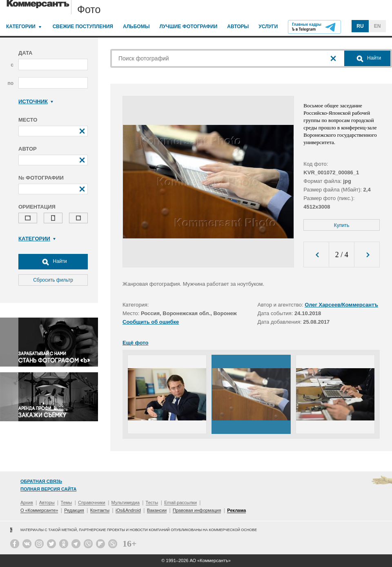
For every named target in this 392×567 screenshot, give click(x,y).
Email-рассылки (180, 503)
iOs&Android (128, 510)
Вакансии (157, 510)
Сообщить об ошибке (151, 322)
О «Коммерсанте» (39, 510)
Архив (27, 503)
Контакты (100, 510)
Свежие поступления (83, 27)
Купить (342, 225)
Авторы (238, 27)
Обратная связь (41, 481)
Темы (67, 503)
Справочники (92, 503)
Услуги (268, 27)
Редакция (74, 510)
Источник (36, 101)
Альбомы (136, 27)
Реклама (236, 510)
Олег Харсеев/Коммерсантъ (341, 305)
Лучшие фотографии (188, 27)
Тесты (152, 503)
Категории (21, 27)
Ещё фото (135, 343)
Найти (53, 262)
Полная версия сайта (48, 489)
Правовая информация (197, 510)
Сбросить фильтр (53, 280)
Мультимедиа (126, 503)
